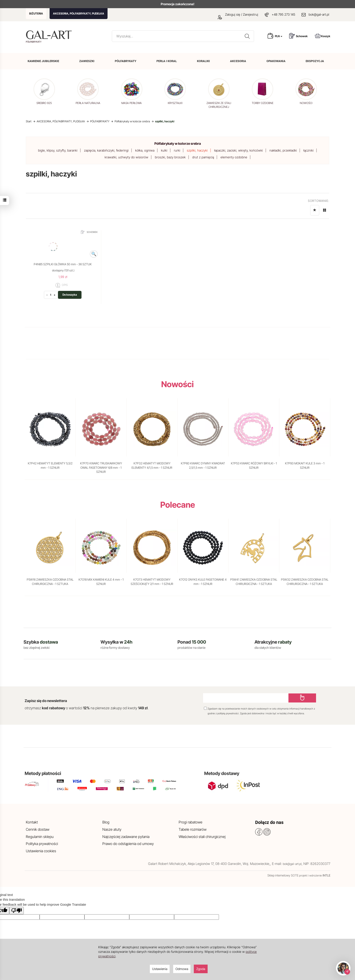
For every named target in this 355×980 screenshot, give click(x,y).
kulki (164, 150)
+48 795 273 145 (283, 14)
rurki (177, 150)
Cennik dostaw (38, 829)
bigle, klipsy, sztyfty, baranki (58, 150)
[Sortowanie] (315, 210)
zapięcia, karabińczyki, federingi (106, 150)
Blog (106, 822)
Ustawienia (160, 969)
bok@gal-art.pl (319, 14)
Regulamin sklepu (40, 837)
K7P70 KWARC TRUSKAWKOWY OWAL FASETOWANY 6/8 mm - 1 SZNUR (101, 467)
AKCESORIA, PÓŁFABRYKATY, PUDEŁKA (79, 13)
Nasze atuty (112, 829)
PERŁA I (167, 61)
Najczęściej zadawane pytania (126, 837)
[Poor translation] (17, 911)
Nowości (177, 384)
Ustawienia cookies (41, 851)
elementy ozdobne (234, 157)
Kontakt (32, 822)
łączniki (308, 150)
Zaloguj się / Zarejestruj (238, 14)
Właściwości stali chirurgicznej (202, 837)
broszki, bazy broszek (170, 157)
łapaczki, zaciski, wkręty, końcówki (239, 150)
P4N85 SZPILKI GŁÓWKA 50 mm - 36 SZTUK (63, 264)
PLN (279, 36)
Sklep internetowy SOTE (283, 875)
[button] (324, 94)
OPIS (62, 285)
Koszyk (323, 36)
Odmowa (182, 969)
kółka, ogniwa (145, 150)
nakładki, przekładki (283, 150)
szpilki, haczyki (197, 150)
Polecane (178, 505)
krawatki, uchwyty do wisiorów (126, 157)
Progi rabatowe (191, 822)
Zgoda (201, 969)
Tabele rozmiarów (193, 829)
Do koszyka (70, 295)
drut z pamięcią (203, 157)
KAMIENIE (43, 61)
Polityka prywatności (42, 844)
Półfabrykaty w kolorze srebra (178, 144)
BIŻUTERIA (36, 13)
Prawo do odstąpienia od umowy (128, 844)
